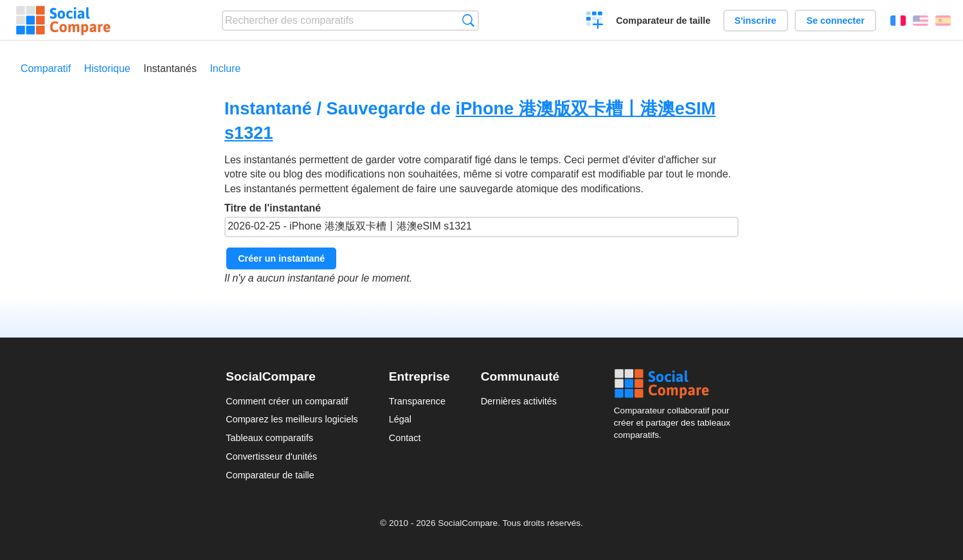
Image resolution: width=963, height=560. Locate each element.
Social (676, 384)
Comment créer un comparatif (287, 401)
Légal (400, 419)
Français (898, 21)
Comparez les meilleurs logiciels (292, 419)
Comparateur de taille (663, 21)
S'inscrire (756, 21)
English (921, 21)
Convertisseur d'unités (271, 456)
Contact (405, 438)
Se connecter (835, 21)
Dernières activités (519, 401)
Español (943, 21)
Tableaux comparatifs (269, 438)
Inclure (225, 68)
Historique (107, 68)
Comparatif (46, 68)
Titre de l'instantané (482, 220)
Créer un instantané (281, 258)
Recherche (468, 20)
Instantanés (170, 68)
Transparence (417, 401)
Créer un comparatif (595, 22)
